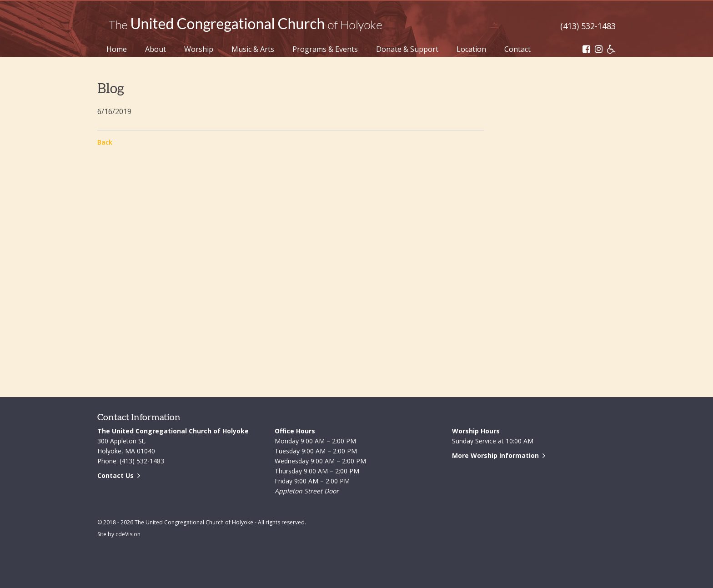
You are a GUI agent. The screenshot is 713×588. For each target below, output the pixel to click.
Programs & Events (325, 49)
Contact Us (115, 475)
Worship (199, 49)
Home (117, 49)
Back (105, 142)
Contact (517, 49)
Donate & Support (407, 49)
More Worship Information (495, 455)
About (156, 49)
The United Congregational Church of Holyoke (245, 25)
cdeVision (128, 534)
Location (471, 49)
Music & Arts (253, 49)
